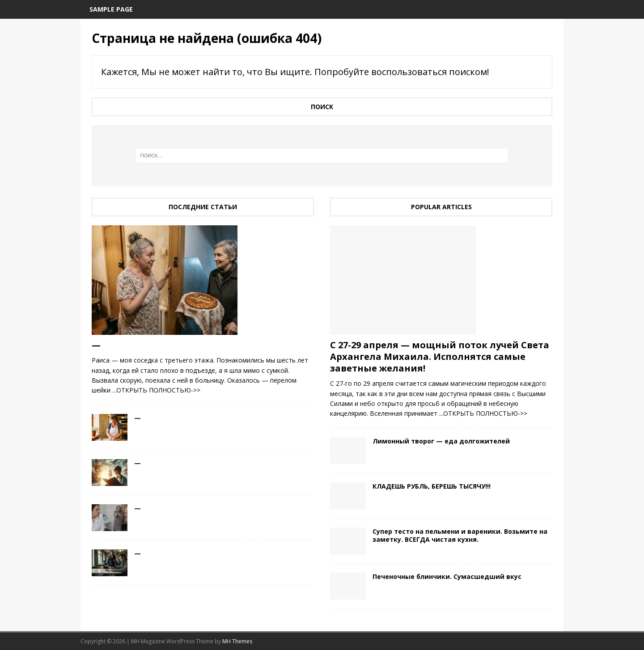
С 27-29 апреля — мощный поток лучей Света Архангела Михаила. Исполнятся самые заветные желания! (440, 357)
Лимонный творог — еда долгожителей (441, 441)
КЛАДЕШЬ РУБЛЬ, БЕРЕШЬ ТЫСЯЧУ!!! (432, 486)
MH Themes (237, 641)
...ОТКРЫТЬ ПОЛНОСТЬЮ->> (156, 390)
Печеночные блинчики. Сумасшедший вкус (447, 576)
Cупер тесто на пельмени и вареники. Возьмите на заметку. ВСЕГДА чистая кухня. (460, 535)
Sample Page (111, 9)
